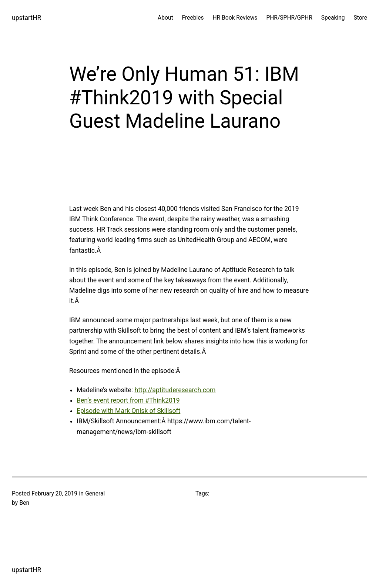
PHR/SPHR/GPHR (289, 18)
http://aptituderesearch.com (175, 390)
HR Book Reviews (235, 18)
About (165, 18)
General (95, 494)
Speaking (333, 18)
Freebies (193, 18)
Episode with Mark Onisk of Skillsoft (128, 411)
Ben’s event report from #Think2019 (128, 400)
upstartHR (26, 18)
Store (360, 18)
